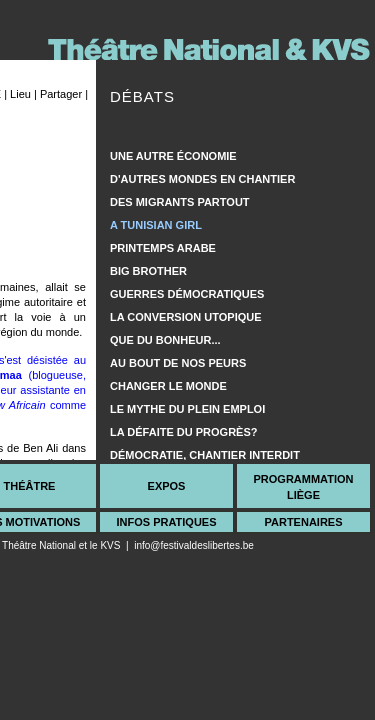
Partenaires (303, 522)
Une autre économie (173, 156)
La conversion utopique (186, 317)
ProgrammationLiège (303, 487)
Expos (167, 486)
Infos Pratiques (166, 522)
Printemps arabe (163, 248)
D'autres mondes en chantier (202, 179)
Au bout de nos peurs (178, 363)
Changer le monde (168, 386)
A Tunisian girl (156, 225)
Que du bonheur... (165, 340)
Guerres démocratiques (187, 294)
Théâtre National (39, 545)
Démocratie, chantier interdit (205, 455)
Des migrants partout (180, 202)
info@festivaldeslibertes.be (194, 545)
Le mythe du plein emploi (187, 409)
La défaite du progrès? (184, 432)
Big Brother (148, 271)
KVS (110, 545)
